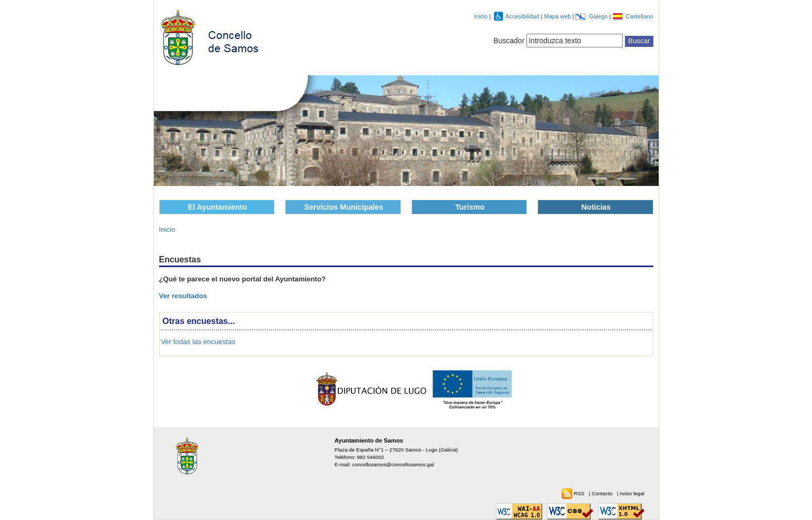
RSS (580, 493)
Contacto (603, 493)
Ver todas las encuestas (198, 342)
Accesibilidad (523, 16)
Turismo (470, 207)
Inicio (481, 16)
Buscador (509, 41)
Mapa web (558, 16)
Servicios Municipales (344, 207)
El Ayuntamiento (218, 207)
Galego (599, 16)
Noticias (596, 207)
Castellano (639, 16)
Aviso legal (632, 493)
